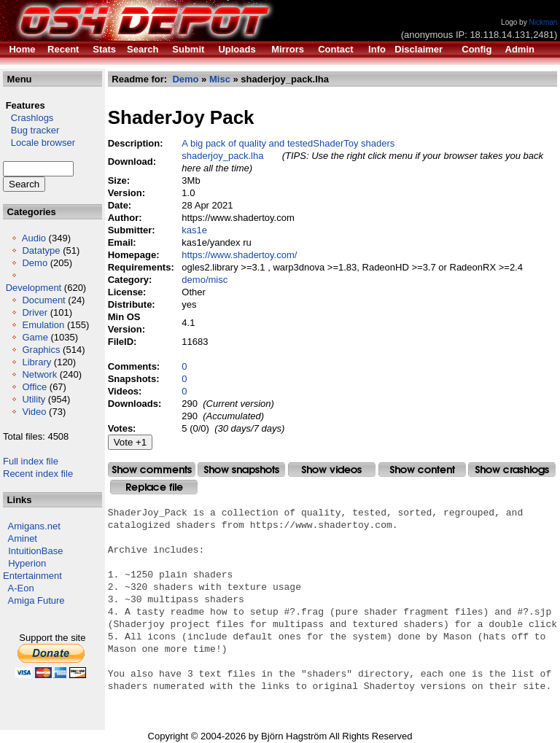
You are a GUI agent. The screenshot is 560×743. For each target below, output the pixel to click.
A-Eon (21, 588)
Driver (35, 312)
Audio (34, 238)
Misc (220, 79)
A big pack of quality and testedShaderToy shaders (288, 143)
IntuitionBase (35, 551)
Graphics (41, 350)
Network (39, 374)
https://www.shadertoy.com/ (239, 255)
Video (34, 412)
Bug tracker (31, 130)
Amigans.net (34, 526)
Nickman (543, 22)
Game (35, 337)
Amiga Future (36, 600)
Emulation (43, 325)
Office (34, 387)
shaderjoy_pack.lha (222, 156)
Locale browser (39, 143)
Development (34, 288)
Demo (35, 263)
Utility (34, 399)
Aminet (23, 538)
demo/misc (205, 280)
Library (36, 362)
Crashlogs (28, 118)
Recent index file (38, 474)
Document (43, 300)
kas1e (194, 230)
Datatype (41, 250)
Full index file (31, 461)
